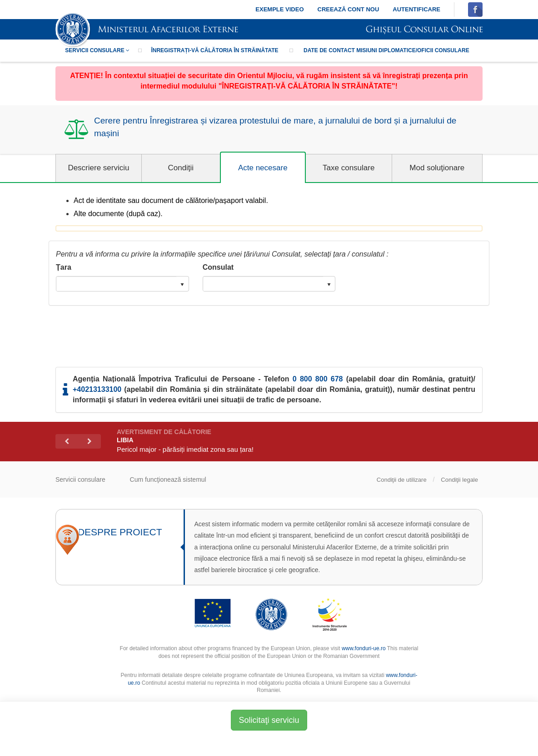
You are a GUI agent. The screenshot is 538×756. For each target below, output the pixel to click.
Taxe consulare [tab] (349, 168)
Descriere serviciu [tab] (98, 168)
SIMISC (147, 30)
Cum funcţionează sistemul (168, 479)
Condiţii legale (459, 480)
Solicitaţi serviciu (269, 720)
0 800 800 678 (318, 379)
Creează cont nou (349, 9)
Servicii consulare (97, 50)
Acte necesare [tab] (263, 168)
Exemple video (279, 9)
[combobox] (116, 284)
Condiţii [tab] (181, 168)
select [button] (182, 285)
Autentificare (416, 9)
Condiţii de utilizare (402, 480)
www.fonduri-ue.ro (364, 648)
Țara (64, 267)
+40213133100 (97, 389)
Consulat (218, 267)
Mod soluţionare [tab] (437, 168)
